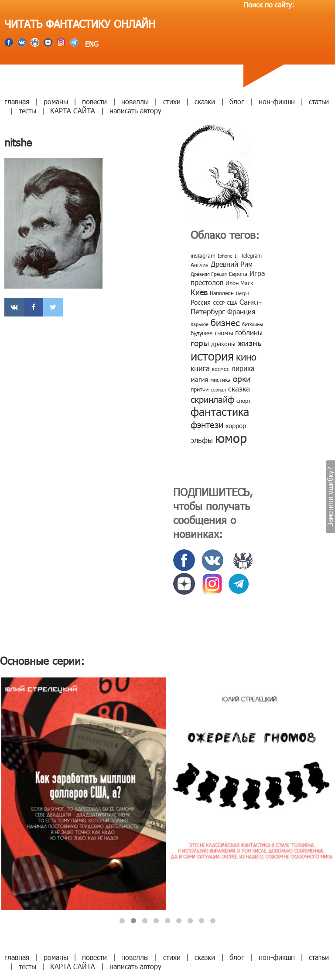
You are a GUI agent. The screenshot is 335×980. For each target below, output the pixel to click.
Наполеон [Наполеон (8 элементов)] (222, 293)
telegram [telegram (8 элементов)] (252, 255)
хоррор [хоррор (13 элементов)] (236, 425)
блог (237, 101)
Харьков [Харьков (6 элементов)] (200, 324)
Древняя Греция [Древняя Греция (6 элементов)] (209, 274)
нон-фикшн (277, 101)
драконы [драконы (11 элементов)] (223, 344)
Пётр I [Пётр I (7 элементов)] (243, 293)
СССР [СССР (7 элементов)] (219, 303)
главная (17, 101)
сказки (205, 101)
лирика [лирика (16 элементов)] (243, 368)
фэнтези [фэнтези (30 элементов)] (207, 424)
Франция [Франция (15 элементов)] (241, 311)
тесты (27, 111)
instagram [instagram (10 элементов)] (203, 255)
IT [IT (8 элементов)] (237, 255)
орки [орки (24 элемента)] (242, 378)
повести (94, 101)
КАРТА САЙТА (73, 111)
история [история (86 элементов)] (212, 356)
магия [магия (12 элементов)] (199, 379)
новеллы (135, 101)
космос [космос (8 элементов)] (221, 369)
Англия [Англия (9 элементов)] (200, 265)
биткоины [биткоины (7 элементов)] (253, 324)
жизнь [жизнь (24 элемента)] (250, 342)
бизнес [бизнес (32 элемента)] (225, 322)
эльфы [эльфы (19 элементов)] (202, 440)
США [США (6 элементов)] (232, 303)
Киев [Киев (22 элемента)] (199, 292)
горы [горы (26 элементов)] (200, 342)
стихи (172, 101)
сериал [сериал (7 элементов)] (218, 390)
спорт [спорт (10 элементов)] (244, 401)
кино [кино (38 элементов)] (246, 356)
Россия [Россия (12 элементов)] (201, 302)
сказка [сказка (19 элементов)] (239, 388)
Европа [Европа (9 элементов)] (238, 274)
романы (56, 101)
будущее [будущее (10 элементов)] (202, 333)
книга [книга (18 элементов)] (200, 368)
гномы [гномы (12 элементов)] (224, 333)
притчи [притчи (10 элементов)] (200, 389)
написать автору (135, 111)
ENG (91, 44)
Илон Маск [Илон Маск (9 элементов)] (239, 283)
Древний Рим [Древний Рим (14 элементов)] (232, 264)
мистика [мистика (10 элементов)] (220, 380)
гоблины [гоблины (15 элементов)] (249, 332)
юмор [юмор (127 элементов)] (231, 438)
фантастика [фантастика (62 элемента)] (220, 412)
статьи (319, 101)
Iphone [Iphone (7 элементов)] (225, 256)
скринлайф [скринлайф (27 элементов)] (212, 399)
